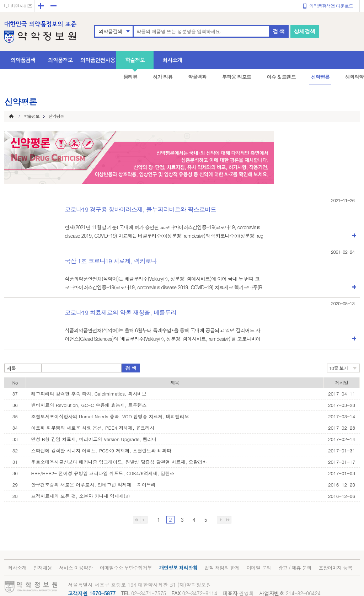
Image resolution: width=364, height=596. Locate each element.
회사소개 (172, 60)
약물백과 (197, 77)
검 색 (279, 31)
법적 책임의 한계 (222, 568)
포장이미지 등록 (335, 568)
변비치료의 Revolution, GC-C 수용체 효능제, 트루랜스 (89, 405)
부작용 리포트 (237, 77)
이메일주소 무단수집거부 (126, 568)
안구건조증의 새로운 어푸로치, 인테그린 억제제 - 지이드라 (94, 485)
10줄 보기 (339, 368)
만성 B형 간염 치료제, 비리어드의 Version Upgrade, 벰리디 (94, 439)
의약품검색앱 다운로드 (331, 6)
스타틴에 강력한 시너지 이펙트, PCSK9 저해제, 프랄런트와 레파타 (101, 450)
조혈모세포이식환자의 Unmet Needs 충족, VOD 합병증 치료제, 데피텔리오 (110, 416)
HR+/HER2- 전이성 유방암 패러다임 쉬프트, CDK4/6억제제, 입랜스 (103, 473)
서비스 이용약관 (76, 568)
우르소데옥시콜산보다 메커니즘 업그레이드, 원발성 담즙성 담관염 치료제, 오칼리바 (119, 462)
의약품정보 (60, 60)
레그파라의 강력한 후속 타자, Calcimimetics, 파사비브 (89, 394)
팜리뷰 (130, 77)
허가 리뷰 (163, 77)
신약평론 (320, 77)
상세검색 (305, 31)
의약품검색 (110, 31)
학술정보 (135, 60)
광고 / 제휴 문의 (295, 568)
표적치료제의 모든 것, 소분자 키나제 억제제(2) (81, 496)
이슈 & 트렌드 (281, 77)
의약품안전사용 (98, 60)
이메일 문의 (259, 568)
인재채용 (43, 568)
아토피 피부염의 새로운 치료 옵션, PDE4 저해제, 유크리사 (93, 428)
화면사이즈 (21, 6)
